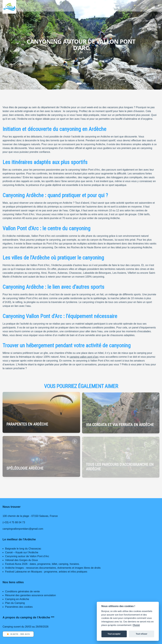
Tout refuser (141, 634)
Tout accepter (114, 634)
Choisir (136, 625)
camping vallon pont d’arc (84, 358)
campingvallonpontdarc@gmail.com (23, 529)
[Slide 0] (79, 83)
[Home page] (9, 7)
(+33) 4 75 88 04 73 (14, 522)
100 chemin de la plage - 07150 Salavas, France (30, 516)
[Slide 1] (85, 83)
